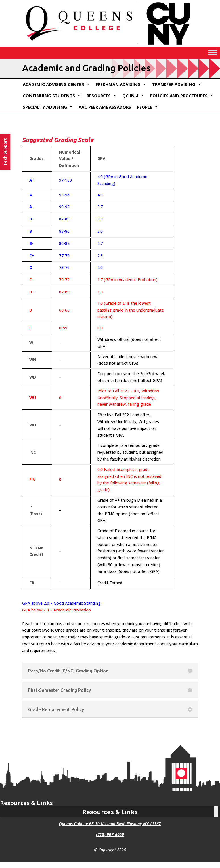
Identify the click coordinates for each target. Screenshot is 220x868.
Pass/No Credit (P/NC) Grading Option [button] (68, 671)
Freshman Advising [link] (121, 84)
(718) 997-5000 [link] (110, 834)
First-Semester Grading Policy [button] (59, 690)
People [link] (147, 107)
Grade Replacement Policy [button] (56, 709)
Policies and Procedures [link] (182, 96)
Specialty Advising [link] (48, 107)
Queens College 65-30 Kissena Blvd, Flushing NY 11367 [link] (110, 824)
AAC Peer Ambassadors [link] (105, 107)
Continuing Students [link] (52, 96)
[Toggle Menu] (213, 52)
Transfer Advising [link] (177, 84)
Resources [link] (102, 96)
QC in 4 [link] (133, 96)
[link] (110, 45)
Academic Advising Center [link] (56, 84)
